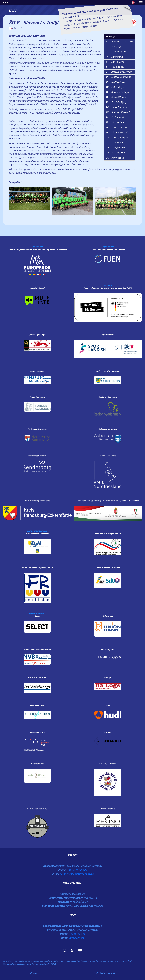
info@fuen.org (76, 938)
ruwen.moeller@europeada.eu (77, 874)
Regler (34, 973)
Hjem (6, 3)
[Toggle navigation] (141, 3)
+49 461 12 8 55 (77, 934)
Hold (13, 11)
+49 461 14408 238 (77, 870)
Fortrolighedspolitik (104, 973)
